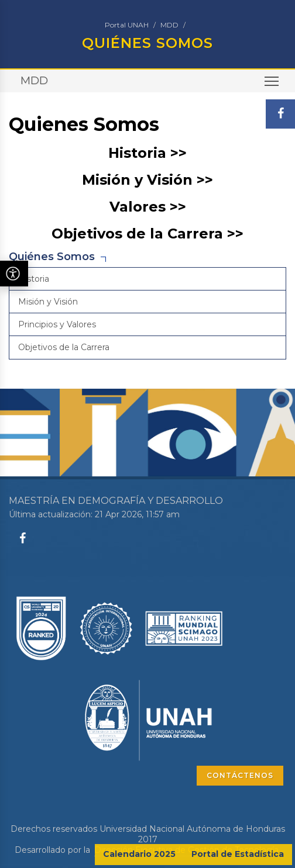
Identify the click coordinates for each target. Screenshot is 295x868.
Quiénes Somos (52, 257)
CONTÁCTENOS (240, 775)
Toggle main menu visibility (272, 85)
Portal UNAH (127, 25)
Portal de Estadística (238, 854)
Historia (34, 279)
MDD (169, 25)
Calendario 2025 (139, 854)
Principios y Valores (57, 324)
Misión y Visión (48, 302)
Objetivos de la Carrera (64, 347)
